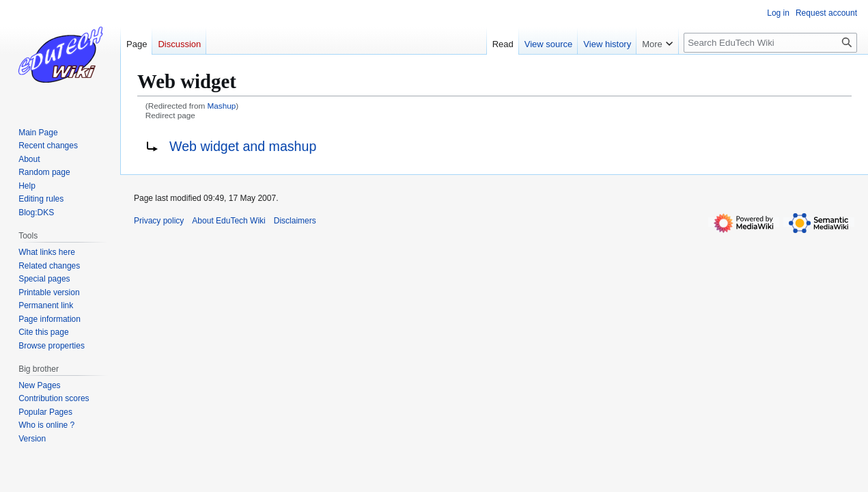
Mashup (222, 106)
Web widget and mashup (243, 146)
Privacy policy (159, 221)
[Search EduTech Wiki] (770, 43)
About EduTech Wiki (228, 221)
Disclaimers (295, 221)
